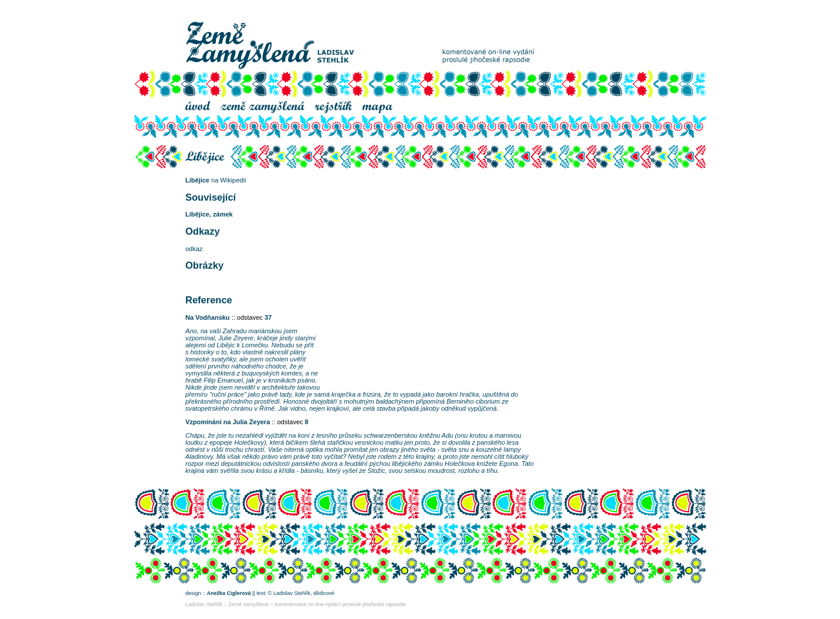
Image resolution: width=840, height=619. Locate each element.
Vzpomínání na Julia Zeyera (228, 422)
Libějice (197, 180)
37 (268, 317)
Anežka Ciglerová (229, 593)
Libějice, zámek (209, 214)
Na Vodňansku (208, 317)
